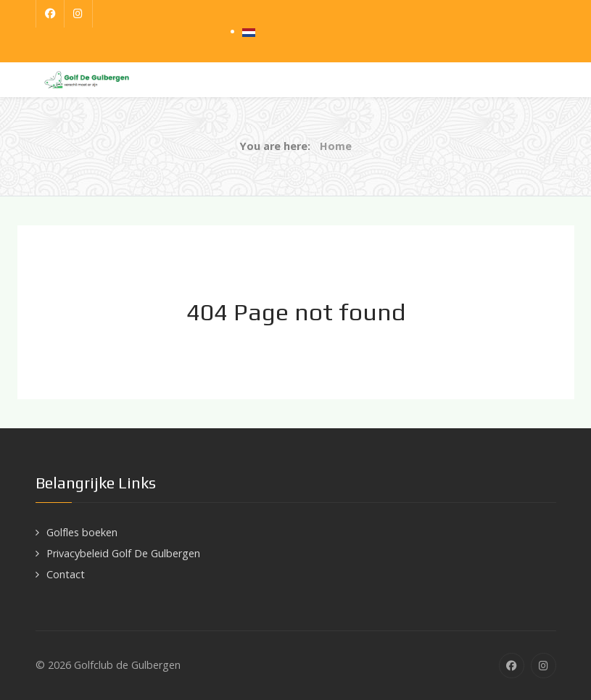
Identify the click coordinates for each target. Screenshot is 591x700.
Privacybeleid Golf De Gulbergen (123, 553)
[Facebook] (50, 14)
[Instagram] (78, 14)
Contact (66, 574)
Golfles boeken (82, 532)
